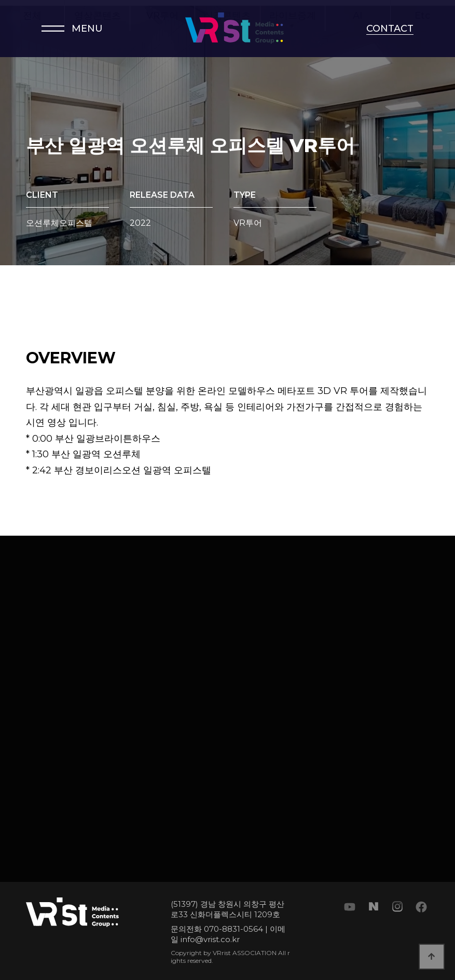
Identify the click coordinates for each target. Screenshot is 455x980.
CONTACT (390, 29)
